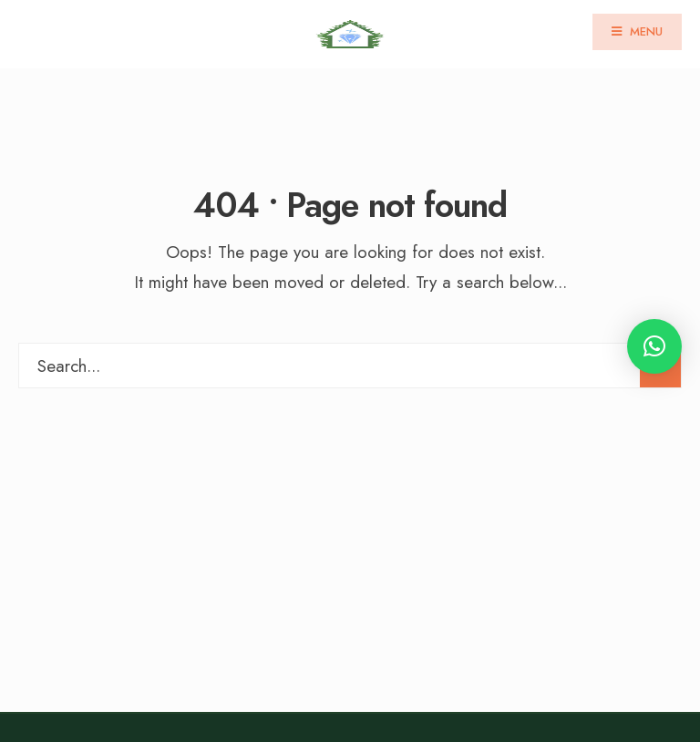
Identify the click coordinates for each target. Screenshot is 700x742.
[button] (654, 346)
